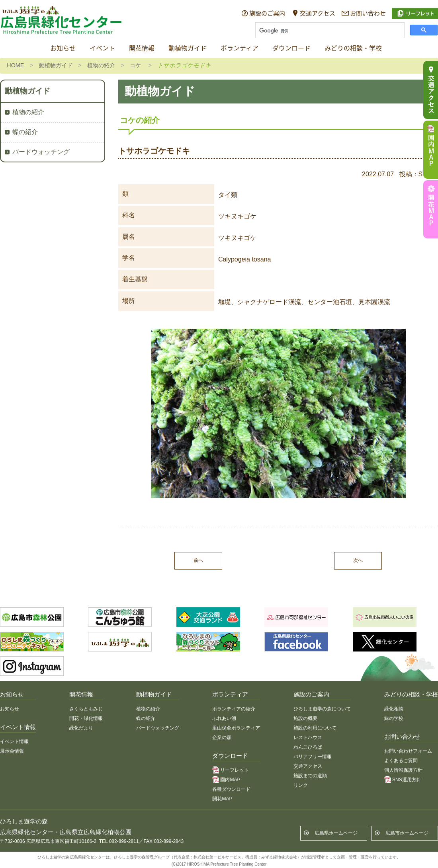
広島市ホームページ (407, 833)
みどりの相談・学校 (353, 48)
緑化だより (81, 728)
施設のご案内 (267, 13)
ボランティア (240, 48)
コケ (135, 65)
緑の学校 (394, 718)
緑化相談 (394, 709)
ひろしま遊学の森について (322, 709)
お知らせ (63, 48)
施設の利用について (315, 728)
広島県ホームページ (336, 833)
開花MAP (222, 799)
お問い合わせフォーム (408, 751)
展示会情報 (12, 751)
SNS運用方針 (407, 780)
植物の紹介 (101, 65)
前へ (198, 560)
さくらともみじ (86, 709)
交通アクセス (318, 13)
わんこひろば (308, 747)
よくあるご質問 (401, 761)
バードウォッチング (41, 152)
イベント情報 (14, 741)
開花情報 (142, 48)
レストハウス (308, 737)
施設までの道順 (310, 776)
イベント (102, 48)
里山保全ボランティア (236, 728)
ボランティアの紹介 (234, 709)
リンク (301, 785)
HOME (15, 65)
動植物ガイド (188, 48)
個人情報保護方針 (403, 770)
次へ (358, 560)
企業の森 (222, 737)
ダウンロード (291, 48)
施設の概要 (305, 718)
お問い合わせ (368, 13)
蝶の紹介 (25, 132)
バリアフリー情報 (313, 757)
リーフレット (235, 770)
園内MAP (230, 780)
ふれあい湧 (224, 718)
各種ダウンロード (231, 789)
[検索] (329, 31)
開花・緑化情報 (86, 718)
